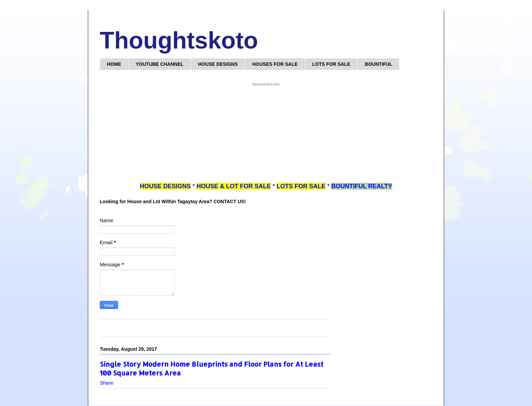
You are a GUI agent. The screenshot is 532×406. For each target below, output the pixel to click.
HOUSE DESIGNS (218, 64)
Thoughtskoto (179, 40)
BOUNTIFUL (378, 64)
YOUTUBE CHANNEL (160, 64)
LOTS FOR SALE (331, 64)
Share (107, 383)
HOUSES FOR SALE (275, 64)
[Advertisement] (266, 135)
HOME (114, 64)
